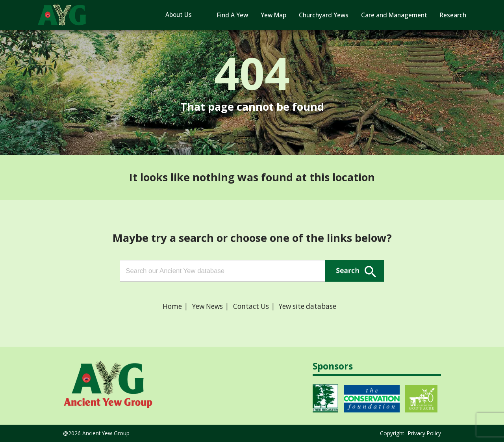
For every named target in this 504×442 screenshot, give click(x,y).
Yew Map (273, 15)
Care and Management (394, 15)
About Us (179, 15)
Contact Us (251, 306)
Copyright (392, 433)
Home (172, 306)
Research (453, 15)
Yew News (208, 306)
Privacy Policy (424, 433)
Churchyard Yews (324, 15)
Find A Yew (233, 15)
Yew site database (308, 306)
